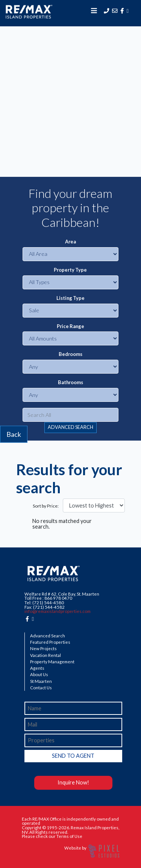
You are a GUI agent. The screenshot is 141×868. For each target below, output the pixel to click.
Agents (37, 668)
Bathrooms (70, 382)
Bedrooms (70, 354)
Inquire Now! (73, 782)
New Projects (43, 649)
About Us (39, 675)
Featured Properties (50, 642)
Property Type (70, 270)
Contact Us (41, 688)
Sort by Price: (46, 506)
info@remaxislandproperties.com (58, 611)
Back (14, 434)
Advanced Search (48, 636)
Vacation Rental (45, 655)
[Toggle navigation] (94, 11)
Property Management (52, 662)
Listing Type (70, 298)
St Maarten (41, 681)
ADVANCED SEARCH (70, 427)
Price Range (70, 326)
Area (70, 242)
